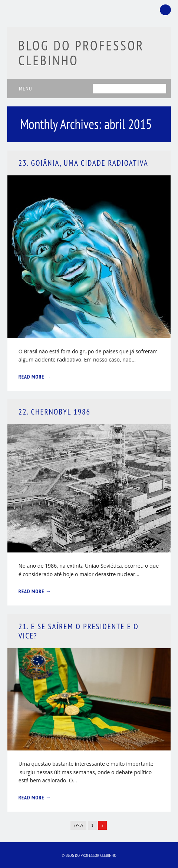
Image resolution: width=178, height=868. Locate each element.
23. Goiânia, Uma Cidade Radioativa (83, 163)
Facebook (165, 10)
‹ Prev (78, 825)
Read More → (35, 377)
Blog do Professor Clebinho (81, 53)
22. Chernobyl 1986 (55, 412)
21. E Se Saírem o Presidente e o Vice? (79, 631)
